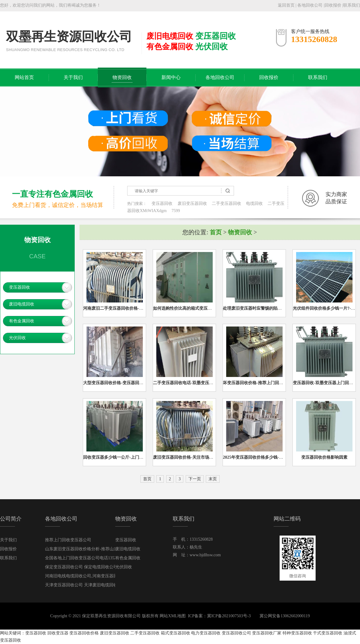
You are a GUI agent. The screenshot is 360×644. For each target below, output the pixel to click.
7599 (176, 211)
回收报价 (333, 5)
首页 (216, 232)
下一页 (195, 479)
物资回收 (122, 77)
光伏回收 (17, 338)
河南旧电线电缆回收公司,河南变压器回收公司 (88, 576)
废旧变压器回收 (192, 204)
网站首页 (24, 77)
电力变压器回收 (206, 633)
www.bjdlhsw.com (205, 555)
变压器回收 (162, 204)
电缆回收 (254, 204)
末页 (213, 479)
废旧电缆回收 (22, 304)
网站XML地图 (173, 616)
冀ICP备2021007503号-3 (229, 616)
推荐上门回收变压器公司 (68, 540)
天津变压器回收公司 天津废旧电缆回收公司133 (89, 585)
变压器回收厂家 (267, 633)
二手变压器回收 (226, 204)
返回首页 (286, 5)
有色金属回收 (22, 321)
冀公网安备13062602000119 (285, 616)
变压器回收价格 (84, 633)
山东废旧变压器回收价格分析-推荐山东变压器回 (90, 549)
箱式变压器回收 (175, 633)
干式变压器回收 (328, 633)
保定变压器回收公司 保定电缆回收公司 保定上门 (90, 567)
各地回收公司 (310, 5)
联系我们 (352, 5)
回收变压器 (58, 633)
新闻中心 (171, 77)
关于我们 (73, 77)
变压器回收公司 (236, 633)
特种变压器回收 (297, 633)
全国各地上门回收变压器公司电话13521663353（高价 (94, 558)
